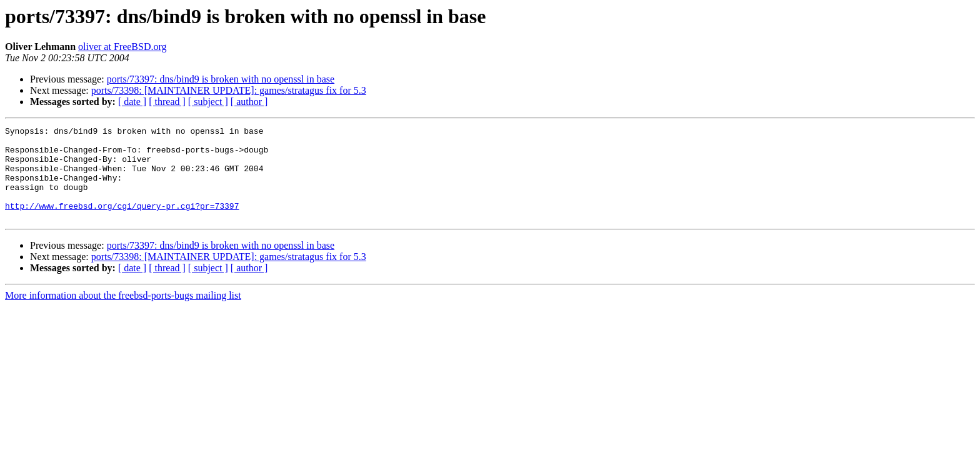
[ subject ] (208, 102)
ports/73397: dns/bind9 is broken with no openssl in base (221, 79)
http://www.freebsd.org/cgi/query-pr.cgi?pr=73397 (122, 222)
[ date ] (132, 102)
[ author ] (249, 102)
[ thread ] (167, 102)
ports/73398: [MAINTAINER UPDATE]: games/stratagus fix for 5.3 (229, 90)
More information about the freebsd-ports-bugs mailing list (123, 314)
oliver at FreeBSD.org (122, 47)
